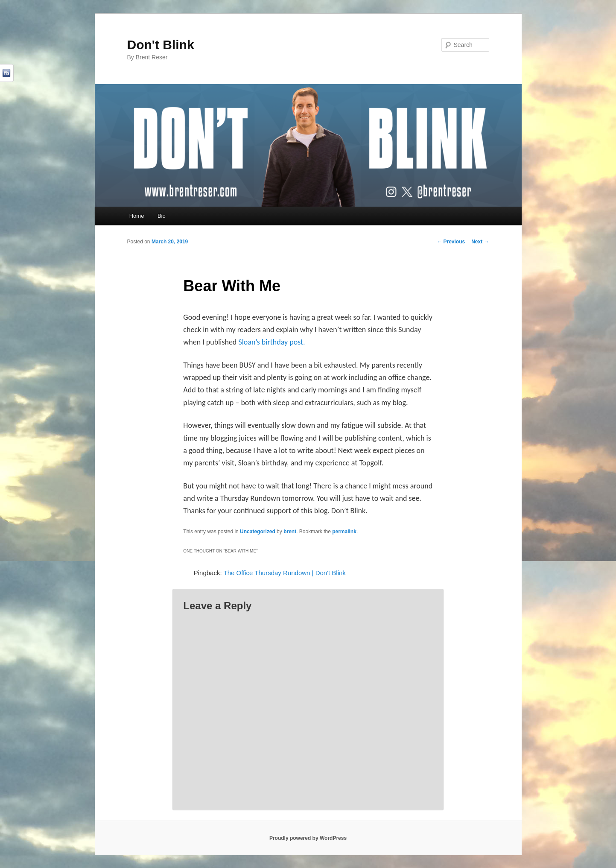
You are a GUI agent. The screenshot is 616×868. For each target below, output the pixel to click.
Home (137, 216)
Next (480, 242)
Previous (451, 242)
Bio (162, 216)
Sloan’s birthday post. (272, 342)
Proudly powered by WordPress (308, 838)
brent (290, 532)
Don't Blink (161, 45)
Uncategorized (258, 532)
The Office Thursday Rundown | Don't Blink (285, 573)
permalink (344, 532)
